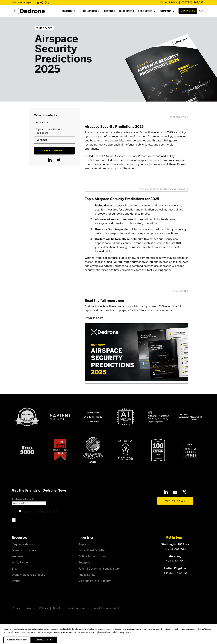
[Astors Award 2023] (93, 450)
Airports (84, 544)
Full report (41, 140)
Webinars (18, 556)
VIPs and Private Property (95, 581)
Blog (15, 569)
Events (16, 581)
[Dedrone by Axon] (29, 10)
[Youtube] (175, 492)
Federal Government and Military (99, 569)
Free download (54, 151)
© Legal (16, 608)
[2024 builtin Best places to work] (191, 450)
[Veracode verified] (93, 417)
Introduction (42, 123)
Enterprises (86, 563)
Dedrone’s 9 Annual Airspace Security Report (117, 156)
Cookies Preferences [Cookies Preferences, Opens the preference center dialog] (17, 640)
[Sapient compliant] (60, 417)
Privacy (30, 608)
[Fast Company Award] (126, 450)
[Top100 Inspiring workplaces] (158, 450)
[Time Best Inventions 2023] (60, 450)
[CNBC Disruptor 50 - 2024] (191, 417)
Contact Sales (175, 501)
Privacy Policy (48, 512)
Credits (57, 608)
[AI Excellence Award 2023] (125, 417)
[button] (70, 12)
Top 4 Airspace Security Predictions (49, 131)
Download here (94, 318)
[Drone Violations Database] (177, 3)
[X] (184, 492)
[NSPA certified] (158, 417)
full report (125, 262)
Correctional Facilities (92, 550)
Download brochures (25, 550)
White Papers (20, 563)
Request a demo (22, 544)
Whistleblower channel (106, 608)
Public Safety (87, 575)
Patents (44, 608)
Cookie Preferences (77, 608)
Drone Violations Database (28, 575)
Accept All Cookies (44, 640)
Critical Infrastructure (92, 556)
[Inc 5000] (27, 450)
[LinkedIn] (166, 492)
